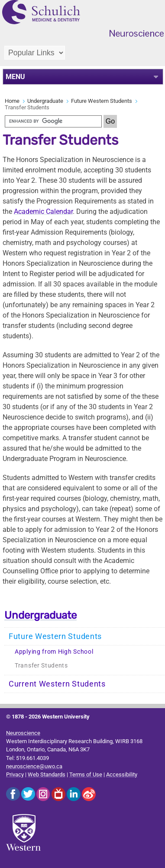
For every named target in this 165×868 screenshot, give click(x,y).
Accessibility (122, 774)
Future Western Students (102, 101)
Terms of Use (86, 774)
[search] (53, 121)
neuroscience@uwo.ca (34, 766)
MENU (15, 77)
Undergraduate (45, 101)
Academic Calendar (43, 211)
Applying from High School (54, 652)
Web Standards (47, 774)
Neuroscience (23, 733)
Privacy (15, 774)
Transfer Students (41, 666)
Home (12, 101)
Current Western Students (57, 684)
